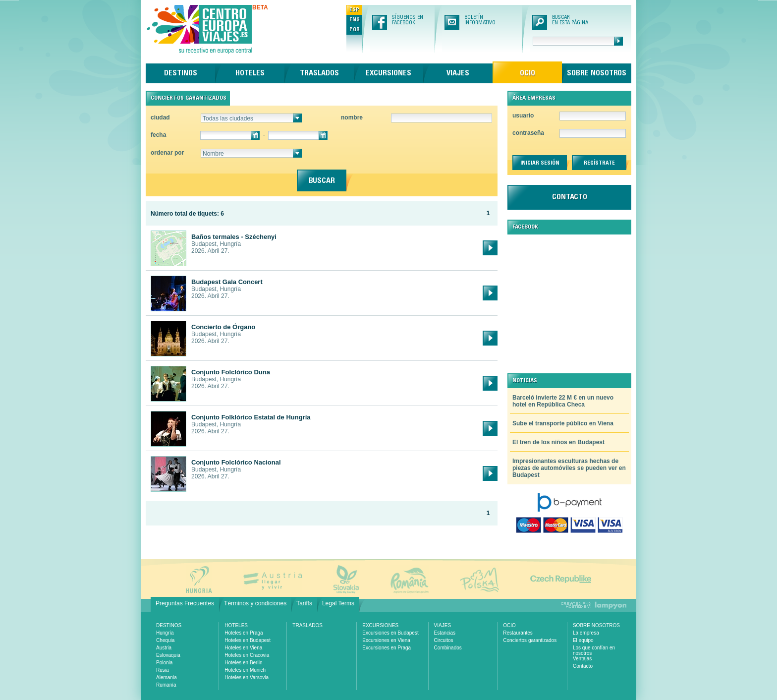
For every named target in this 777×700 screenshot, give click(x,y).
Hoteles (250, 73)
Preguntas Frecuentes (185, 603)
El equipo (583, 640)
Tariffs (304, 603)
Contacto (583, 666)
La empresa (586, 633)
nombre (352, 117)
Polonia (164, 663)
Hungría (165, 633)
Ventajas (582, 659)
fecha (158, 135)
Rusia (163, 670)
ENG (355, 20)
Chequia (165, 640)
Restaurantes (518, 633)
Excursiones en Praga (387, 648)
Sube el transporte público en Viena (563, 423)
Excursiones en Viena (386, 640)
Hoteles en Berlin (243, 663)
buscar (322, 181)
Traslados (319, 73)
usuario (523, 116)
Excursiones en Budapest (390, 633)
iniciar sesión (540, 163)
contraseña (528, 133)
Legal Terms (338, 603)
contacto (570, 197)
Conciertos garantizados (530, 640)
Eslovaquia (168, 655)
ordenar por (167, 153)
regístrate (599, 163)
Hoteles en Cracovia (247, 655)
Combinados (448, 648)
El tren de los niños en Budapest (558, 442)
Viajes (458, 73)
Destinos (181, 73)
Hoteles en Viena (243, 648)
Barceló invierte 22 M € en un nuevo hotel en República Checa (563, 401)
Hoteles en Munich (245, 670)
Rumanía (166, 685)
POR (355, 30)
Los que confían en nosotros (594, 650)
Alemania (166, 677)
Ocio (527, 73)
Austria (164, 648)
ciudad (160, 117)
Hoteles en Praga (244, 633)
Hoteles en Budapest (248, 640)
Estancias (445, 633)
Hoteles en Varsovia (247, 677)
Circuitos (444, 640)
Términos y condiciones (255, 603)
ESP (354, 10)
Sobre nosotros (597, 73)
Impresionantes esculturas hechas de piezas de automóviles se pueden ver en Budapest (569, 468)
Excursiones (388, 73)
